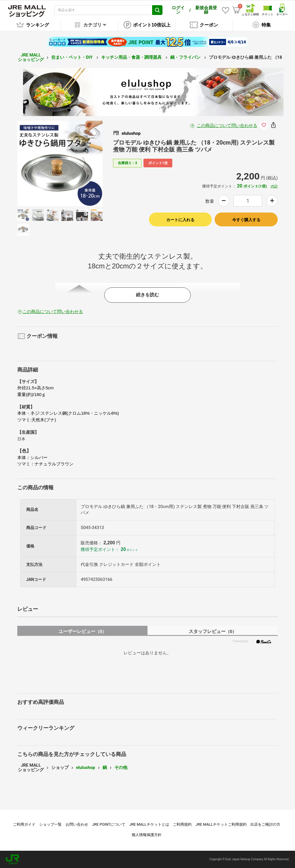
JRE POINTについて (109, 824)
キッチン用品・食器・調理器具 (132, 57)
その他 (121, 767)
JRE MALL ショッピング (31, 57)
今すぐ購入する (246, 220)
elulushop (86, 767)
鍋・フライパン (186, 57)
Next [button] (81, 163)
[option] (60, 163)
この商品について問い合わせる (227, 126)
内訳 (274, 186)
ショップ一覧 (50, 824)
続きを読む (147, 295)
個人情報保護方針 (147, 835)
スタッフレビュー (213, 631)
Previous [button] (39, 163)
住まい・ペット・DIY (72, 57)
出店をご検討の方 (265, 824)
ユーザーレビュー (83, 631)
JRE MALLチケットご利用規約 (221, 824)
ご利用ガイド (24, 824)
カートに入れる (180, 220)
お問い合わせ (77, 824)
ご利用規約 (182, 824)
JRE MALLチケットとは (149, 824)
